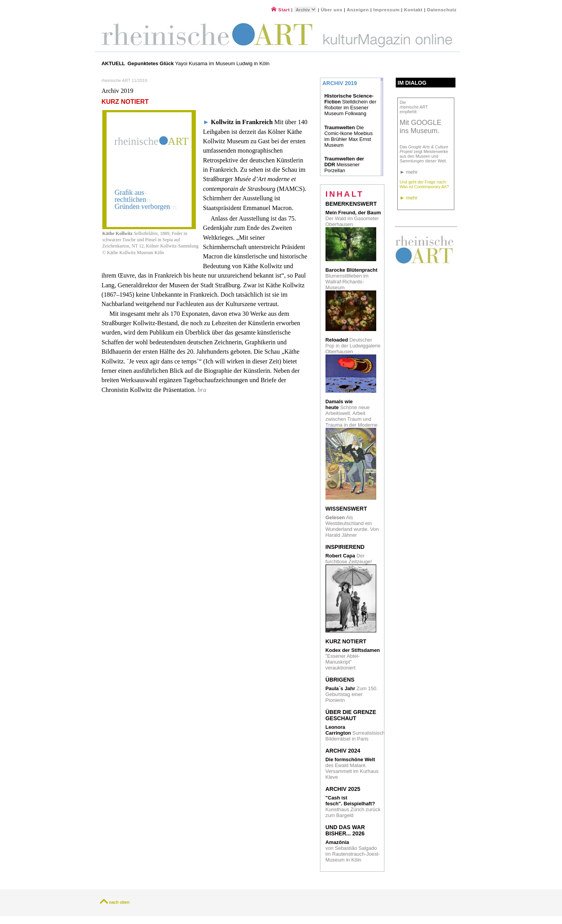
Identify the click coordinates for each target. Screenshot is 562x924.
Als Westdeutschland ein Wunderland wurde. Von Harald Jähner (352, 526)
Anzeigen (358, 10)
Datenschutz (442, 10)
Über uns (332, 10)
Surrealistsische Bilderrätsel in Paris (357, 733)
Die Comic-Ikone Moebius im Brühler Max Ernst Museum (349, 136)
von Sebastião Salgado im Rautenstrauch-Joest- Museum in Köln (353, 851)
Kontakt (413, 10)
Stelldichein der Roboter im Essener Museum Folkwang (350, 105)
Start (280, 10)
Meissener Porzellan (344, 165)
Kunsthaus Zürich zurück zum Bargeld (353, 806)
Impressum (387, 10)
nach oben (119, 902)
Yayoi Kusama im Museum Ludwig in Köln (199, 63)
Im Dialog (412, 83)
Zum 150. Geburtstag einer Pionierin (352, 694)
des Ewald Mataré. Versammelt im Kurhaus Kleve (352, 768)
